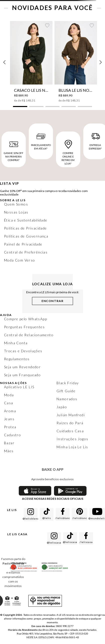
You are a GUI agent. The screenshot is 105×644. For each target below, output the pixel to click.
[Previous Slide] (4, 62)
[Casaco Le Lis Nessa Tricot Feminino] (31, 62)
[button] (20, 106)
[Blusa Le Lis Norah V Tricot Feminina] (76, 62)
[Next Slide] (100, 62)
